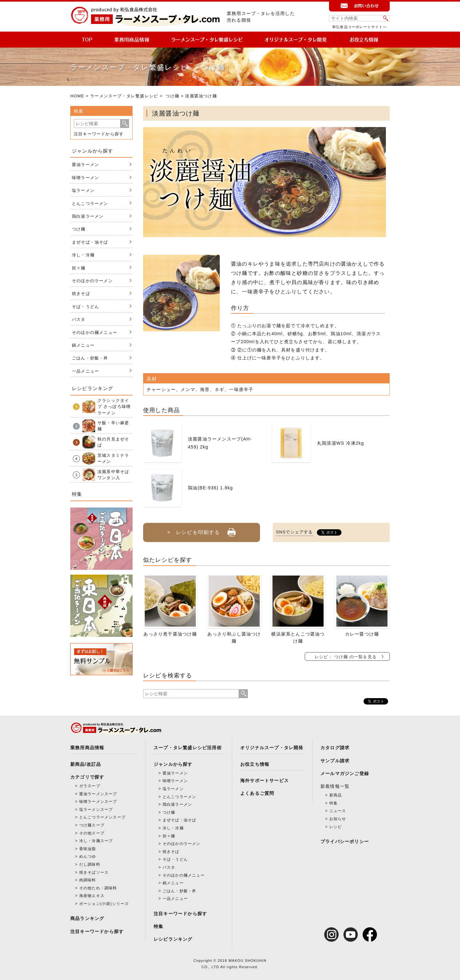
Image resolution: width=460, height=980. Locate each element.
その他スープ (92, 833)
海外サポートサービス (264, 780)
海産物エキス (92, 896)
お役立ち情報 (255, 764)
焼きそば (81, 294)
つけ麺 (172, 96)
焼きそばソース (94, 872)
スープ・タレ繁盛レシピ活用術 (188, 748)
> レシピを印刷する (201, 530)
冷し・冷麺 (83, 255)
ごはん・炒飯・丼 (90, 358)
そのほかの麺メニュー (95, 332)
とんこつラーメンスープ (102, 817)
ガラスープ (90, 786)
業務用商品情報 (87, 748)
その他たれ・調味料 (98, 888)
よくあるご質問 (257, 793)
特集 (158, 926)
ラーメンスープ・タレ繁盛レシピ (124, 96)
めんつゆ (88, 856)
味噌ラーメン (85, 178)
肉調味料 (88, 880)
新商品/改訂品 (86, 764)
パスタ (79, 319)
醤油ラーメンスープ (98, 794)
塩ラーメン (83, 190)
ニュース (338, 811)
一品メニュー (85, 371)
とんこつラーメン (90, 204)
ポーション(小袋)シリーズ (104, 904)
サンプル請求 (335, 761)
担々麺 (79, 268)
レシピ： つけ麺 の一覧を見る (346, 657)
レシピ (336, 827)
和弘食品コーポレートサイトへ (360, 27)
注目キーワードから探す (99, 134)
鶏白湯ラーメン (88, 216)
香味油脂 (88, 849)
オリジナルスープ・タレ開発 (272, 748)
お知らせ (338, 819)
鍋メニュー (83, 345)
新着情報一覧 (335, 786)
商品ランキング (87, 918)
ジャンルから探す (173, 764)
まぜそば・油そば (90, 242)
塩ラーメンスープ (96, 810)
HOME (77, 96)
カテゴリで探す (87, 777)
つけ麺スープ (92, 825)
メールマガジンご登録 (345, 773)
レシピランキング (173, 939)
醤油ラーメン (85, 165)
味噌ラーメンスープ (98, 802)
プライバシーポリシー (345, 841)
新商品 (336, 795)
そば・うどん (85, 307)
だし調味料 (90, 864)
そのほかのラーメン (92, 281)
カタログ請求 (335, 748)
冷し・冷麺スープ (96, 841)
